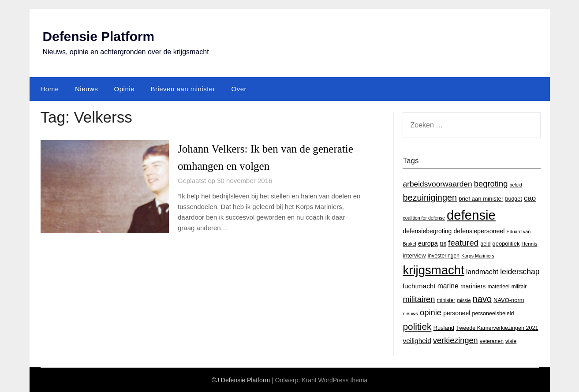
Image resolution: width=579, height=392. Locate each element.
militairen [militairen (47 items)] (419, 299)
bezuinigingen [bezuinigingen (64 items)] (430, 197)
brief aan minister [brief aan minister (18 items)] (481, 198)
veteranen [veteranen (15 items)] (492, 341)
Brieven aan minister (183, 88)
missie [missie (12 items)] (464, 300)
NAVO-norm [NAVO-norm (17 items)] (509, 300)
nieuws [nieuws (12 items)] (410, 314)
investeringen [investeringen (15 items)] (444, 255)
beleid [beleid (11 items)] (516, 184)
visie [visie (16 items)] (511, 341)
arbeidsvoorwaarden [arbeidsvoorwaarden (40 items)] (437, 183)
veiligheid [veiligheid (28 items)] (417, 340)
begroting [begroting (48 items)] (491, 183)
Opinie (124, 88)
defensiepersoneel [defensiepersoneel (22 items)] (479, 231)
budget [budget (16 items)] (513, 198)
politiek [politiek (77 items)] (417, 326)
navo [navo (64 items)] (482, 299)
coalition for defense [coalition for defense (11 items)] (424, 218)
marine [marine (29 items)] (448, 286)
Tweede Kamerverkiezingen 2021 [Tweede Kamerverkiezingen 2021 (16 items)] (497, 328)
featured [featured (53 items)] (463, 243)
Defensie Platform (99, 36)
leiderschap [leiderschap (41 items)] (520, 272)
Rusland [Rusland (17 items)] (444, 327)
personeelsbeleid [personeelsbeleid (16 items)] (493, 314)
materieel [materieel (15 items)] (498, 286)
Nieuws (86, 88)
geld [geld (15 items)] (485, 244)
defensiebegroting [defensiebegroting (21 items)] (427, 231)
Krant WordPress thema (334, 380)
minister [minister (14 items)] (446, 300)
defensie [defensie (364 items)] (471, 215)
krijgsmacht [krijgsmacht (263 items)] (433, 270)
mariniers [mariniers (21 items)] (473, 286)
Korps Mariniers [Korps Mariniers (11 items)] (478, 255)
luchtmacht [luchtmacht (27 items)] (419, 286)
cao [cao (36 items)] (530, 198)
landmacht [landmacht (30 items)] (482, 272)
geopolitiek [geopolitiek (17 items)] (506, 244)
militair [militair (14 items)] (519, 286)
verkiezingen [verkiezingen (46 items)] (456, 340)
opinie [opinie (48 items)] (431, 312)
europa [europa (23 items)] (428, 243)
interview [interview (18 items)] (414, 255)
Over (239, 88)
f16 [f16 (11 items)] (443, 244)
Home (50, 88)
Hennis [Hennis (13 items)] (530, 244)
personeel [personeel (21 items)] (457, 313)
